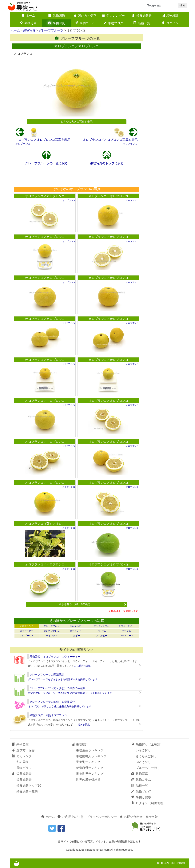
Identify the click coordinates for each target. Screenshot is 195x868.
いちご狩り (143, 750)
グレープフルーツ (51, 30)
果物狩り (28, 23)
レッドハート (126, 636)
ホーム (28, 16)
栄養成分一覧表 (27, 791)
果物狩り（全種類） (147, 744)
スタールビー (27, 631)
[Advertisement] (76, 177)
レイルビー (101, 636)
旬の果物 (22, 762)
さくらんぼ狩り (146, 756)
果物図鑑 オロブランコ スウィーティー (55, 657)
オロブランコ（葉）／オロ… (45, 524)
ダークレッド (77, 631)
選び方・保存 (85, 16)
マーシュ (126, 631)
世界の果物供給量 (88, 780)
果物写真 (57, 23)
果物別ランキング (88, 762)
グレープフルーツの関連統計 (47, 674)
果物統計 (170, 16)
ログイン (170, 23)
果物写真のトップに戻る (107, 163)
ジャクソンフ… (101, 626)
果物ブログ (113, 23)
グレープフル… (52, 626)
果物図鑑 (57, 16)
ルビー (77, 636)
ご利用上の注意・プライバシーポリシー (87, 817)
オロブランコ (23, 144)
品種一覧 (142, 23)
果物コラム (85, 23)
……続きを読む (83, 666)
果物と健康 (141, 797)
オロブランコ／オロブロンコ (45, 196)
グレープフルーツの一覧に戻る (46, 163)
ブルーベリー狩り (148, 768)
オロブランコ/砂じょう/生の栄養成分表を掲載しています (60, 706)
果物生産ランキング (90, 750)
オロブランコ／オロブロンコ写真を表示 (43, 140)
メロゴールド (27, 636)
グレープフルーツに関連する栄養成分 (52, 702)
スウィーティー (126, 626)
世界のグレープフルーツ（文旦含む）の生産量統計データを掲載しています (70, 693)
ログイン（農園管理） (149, 803)
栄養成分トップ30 (29, 786)
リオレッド (52, 636)
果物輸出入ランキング (91, 756)
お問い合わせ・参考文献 (139, 817)
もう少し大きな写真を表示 (77, 122)
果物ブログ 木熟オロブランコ (48, 715)
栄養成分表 (142, 16)
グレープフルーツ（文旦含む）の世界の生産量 (58, 688)
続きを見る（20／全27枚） (93, 604)
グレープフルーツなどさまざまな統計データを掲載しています (63, 679)
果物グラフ (24, 768)
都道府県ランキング (90, 768)
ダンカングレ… (52, 631)
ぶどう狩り (143, 762)
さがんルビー (77, 626)
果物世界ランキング (90, 774)
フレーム (101, 631)
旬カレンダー (113, 16)
